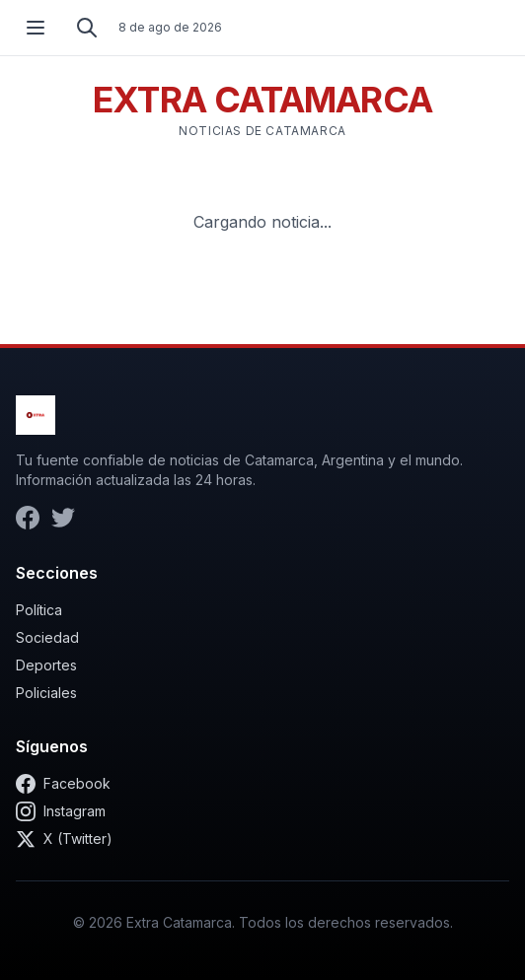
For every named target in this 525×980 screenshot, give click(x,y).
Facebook (63, 784)
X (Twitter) (64, 839)
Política (39, 610)
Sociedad (47, 637)
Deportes (46, 665)
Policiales (46, 693)
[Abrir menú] (36, 28)
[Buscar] (87, 28)
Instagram (61, 811)
